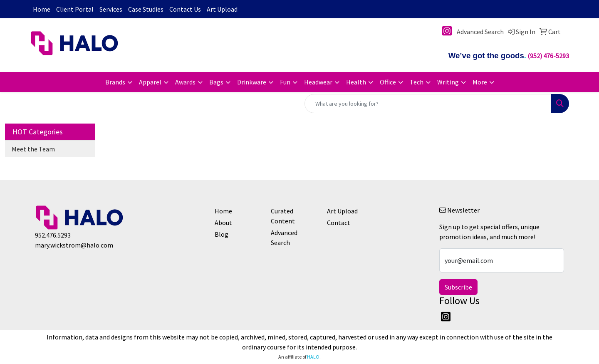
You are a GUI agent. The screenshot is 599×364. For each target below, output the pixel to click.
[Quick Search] (428, 104)
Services (111, 9)
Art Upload (222, 9)
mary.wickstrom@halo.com (74, 245)
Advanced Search (284, 238)
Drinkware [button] (252, 82)
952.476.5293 (53, 235)
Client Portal (75, 9)
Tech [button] (417, 82)
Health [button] (356, 82)
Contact (339, 223)
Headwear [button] (318, 82)
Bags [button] (216, 82)
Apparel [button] (150, 82)
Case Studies (146, 9)
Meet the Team (33, 149)
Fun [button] (285, 82)
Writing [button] (448, 82)
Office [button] (388, 82)
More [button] (480, 82)
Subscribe (458, 287)
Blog (222, 234)
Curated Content (283, 216)
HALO (313, 357)
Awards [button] (185, 82)
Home (42, 9)
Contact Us (185, 9)
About (223, 223)
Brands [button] (115, 82)
